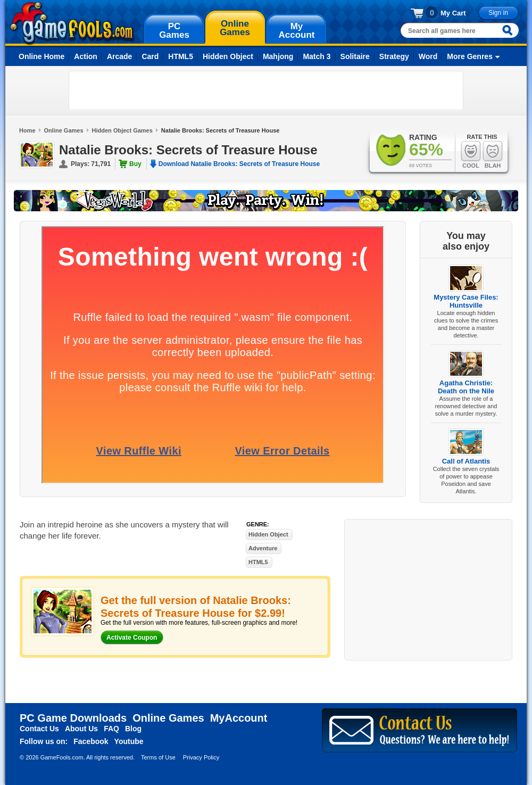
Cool (471, 155)
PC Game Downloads (73, 718)
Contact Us (39, 729)
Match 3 (317, 56)
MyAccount (239, 718)
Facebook (91, 741)
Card (150, 56)
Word (428, 56)
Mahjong (278, 56)
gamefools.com (72, 23)
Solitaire (355, 56)
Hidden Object (228, 56)
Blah (493, 155)
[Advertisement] (136, 90)
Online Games (64, 130)
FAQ (111, 729)
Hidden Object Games (122, 130)
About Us (81, 729)
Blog (133, 729)
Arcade (119, 56)
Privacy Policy (201, 757)
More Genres (470, 56)
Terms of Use (158, 757)
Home (27, 130)
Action (86, 56)
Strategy (394, 56)
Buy (135, 164)
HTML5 (181, 56)
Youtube (129, 741)
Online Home (41, 56)
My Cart (453, 13)
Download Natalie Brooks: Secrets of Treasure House (239, 164)
